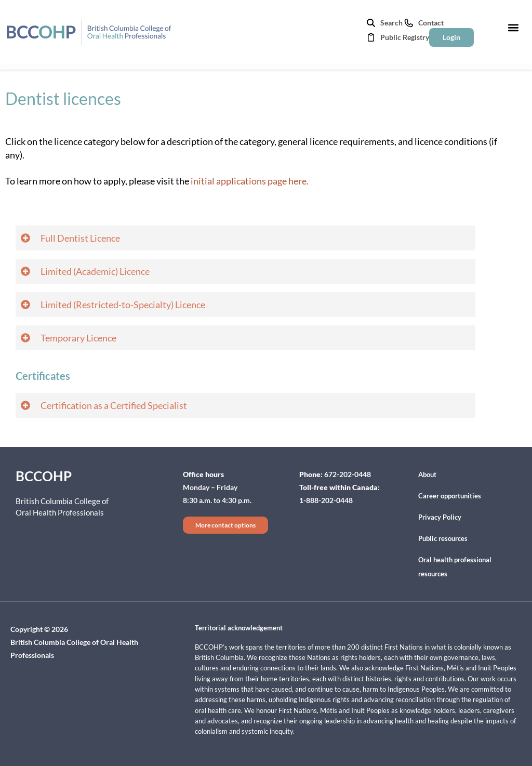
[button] (513, 27)
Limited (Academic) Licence (95, 271)
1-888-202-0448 (326, 500)
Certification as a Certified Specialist (114, 405)
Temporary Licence (78, 338)
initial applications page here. (250, 181)
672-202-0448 (348, 474)
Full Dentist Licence (80, 238)
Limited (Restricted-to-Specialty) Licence (123, 305)
